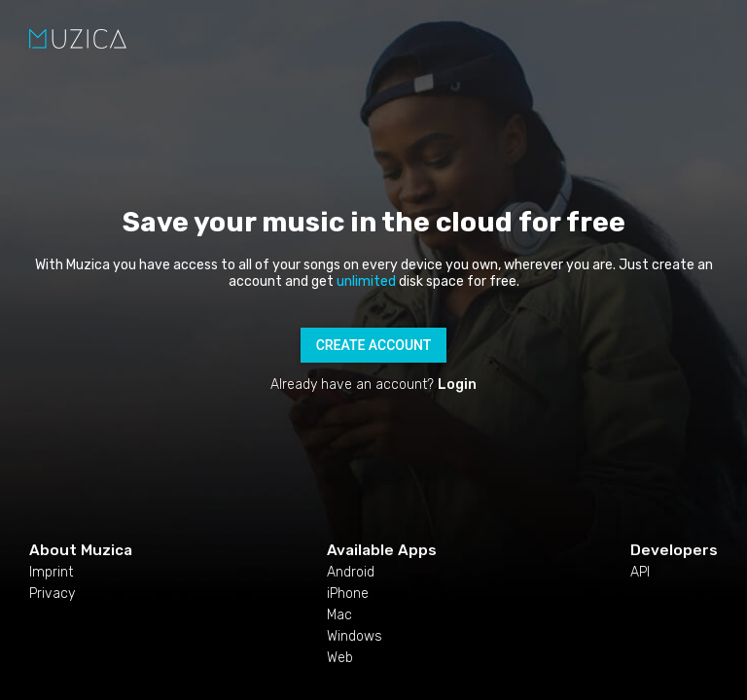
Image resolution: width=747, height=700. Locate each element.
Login (457, 385)
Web (340, 658)
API (640, 572)
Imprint (51, 572)
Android (351, 572)
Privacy (52, 594)
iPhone (348, 594)
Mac (339, 615)
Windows (355, 636)
